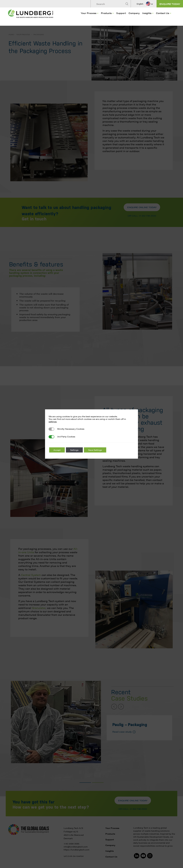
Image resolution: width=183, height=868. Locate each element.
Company (134, 13)
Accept (57, 450)
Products (106, 13)
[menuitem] (90, 17)
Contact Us (163, 13)
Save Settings (95, 450)
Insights (147, 13)
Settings (74, 450)
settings (53, 422)
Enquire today (170, 4)
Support (121, 13)
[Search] (127, 4)
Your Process (89, 13)
